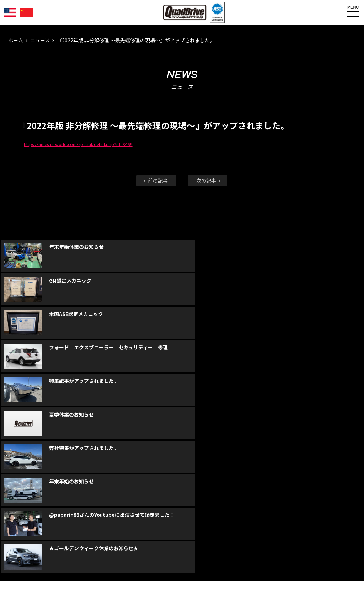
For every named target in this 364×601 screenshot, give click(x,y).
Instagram (182, 476)
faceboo (157, 476)
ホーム (16, 40)
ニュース (40, 40)
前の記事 (155, 180)
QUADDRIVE (185, 12)
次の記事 (209, 180)
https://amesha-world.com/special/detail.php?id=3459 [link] (78, 144)
